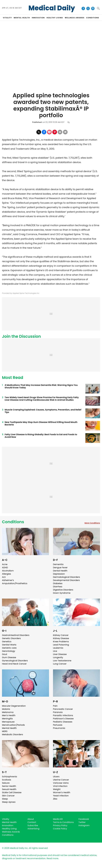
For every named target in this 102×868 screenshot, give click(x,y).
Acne (5, 564)
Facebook (84, 819)
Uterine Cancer (61, 780)
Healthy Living (9, 829)
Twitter (82, 822)
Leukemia (58, 648)
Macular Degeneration (14, 706)
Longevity (58, 657)
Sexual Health (9, 789)
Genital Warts (9, 645)
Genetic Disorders (11, 638)
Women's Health (62, 792)
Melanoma (8, 712)
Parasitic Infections (63, 715)
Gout (5, 654)
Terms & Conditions (63, 822)
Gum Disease (9, 657)
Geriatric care (9, 648)
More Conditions (92, 523)
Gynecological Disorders (15, 661)
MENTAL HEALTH (22, 18)
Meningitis (7, 719)
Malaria (6, 709)
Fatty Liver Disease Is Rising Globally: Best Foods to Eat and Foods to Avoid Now (41, 436)
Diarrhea (58, 587)
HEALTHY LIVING (55, 18)
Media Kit (58, 819)
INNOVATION (38, 18)
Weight (57, 789)
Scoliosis (7, 780)
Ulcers (56, 777)
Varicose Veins (61, 783)
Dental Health (60, 571)
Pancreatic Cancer (63, 709)
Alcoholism (8, 571)
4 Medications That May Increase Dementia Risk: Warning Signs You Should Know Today (41, 386)
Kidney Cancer (61, 635)
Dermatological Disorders (66, 577)
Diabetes (58, 583)
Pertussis (58, 725)
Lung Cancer (60, 664)
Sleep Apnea (9, 802)
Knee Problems (61, 642)
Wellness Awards (75, 18)
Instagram (84, 825)
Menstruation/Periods (13, 725)
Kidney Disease (61, 638)
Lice (55, 651)
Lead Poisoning (61, 645)
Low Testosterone (62, 661)
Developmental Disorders (66, 580)
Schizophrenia (9, 777)
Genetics (7, 642)
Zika (55, 799)
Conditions (13, 522)
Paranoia (58, 712)
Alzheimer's (8, 580)
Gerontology (9, 651)
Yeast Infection (61, 796)
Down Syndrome (62, 593)
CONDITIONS (93, 18)
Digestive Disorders (63, 590)
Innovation (8, 825)
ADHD (5, 568)
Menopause (8, 722)
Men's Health (9, 715)
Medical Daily (52, 8)
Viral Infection (60, 786)
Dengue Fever (60, 568)
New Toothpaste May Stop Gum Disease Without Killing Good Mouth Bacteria (41, 423)
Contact (32, 822)
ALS (4, 577)
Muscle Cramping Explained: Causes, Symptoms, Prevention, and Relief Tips (43, 411)
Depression (59, 574)
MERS (5, 731)
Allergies (7, 574)
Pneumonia (59, 728)
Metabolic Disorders (12, 734)
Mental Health (9, 728)
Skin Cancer (8, 796)
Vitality (6, 819)
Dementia (58, 564)
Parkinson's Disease (63, 719)
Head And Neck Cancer (14, 664)
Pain (55, 706)
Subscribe (33, 825)
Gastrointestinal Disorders (16, 635)
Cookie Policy (60, 829)
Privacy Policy (60, 825)
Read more (52, 858)
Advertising (33, 829)
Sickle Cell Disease (12, 792)
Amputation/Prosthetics (15, 583)
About (31, 819)
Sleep (5, 799)
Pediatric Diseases (63, 722)
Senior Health (9, 786)
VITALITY (7, 18)
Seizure (6, 783)
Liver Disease (60, 654)
